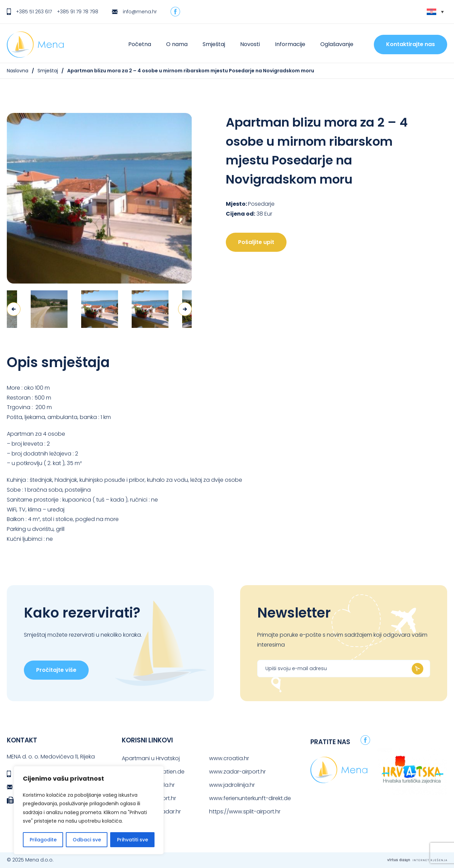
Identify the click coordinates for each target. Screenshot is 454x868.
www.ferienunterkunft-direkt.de (250, 798)
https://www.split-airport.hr (245, 812)
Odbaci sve (87, 840)
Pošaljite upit (256, 242)
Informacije (290, 44)
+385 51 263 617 (34, 12)
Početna (140, 44)
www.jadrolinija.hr (232, 785)
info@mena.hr (140, 12)
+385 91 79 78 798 (78, 12)
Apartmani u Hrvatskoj (151, 758)
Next (185, 309)
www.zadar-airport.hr (237, 772)
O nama (177, 44)
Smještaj (214, 44)
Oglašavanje (337, 44)
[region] (89, 810)
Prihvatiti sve (133, 840)
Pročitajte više (56, 670)
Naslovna (18, 71)
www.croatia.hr (229, 758)
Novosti (250, 44)
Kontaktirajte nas (411, 44)
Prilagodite (43, 840)
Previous (14, 309)
